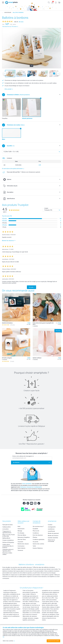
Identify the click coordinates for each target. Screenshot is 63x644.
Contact (50, 525)
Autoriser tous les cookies (53, 641)
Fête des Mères (22, 535)
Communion (21, 546)
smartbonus (51, 529)
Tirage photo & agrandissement (7, 532)
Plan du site (36, 531)
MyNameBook (6, 538)
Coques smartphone (8, 540)
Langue (46, 208)
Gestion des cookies (38, 544)
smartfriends (51, 531)
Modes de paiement (53, 533)
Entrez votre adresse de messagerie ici (23, 456)
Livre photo (6, 529)
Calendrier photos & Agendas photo (8, 550)
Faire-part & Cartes (8, 525)
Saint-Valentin (21, 548)
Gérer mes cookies (9, 641)
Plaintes (35, 537)
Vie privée (35, 542)
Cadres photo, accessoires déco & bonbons (8, 546)
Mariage (20, 531)
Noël (19, 526)
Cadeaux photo (7, 527)
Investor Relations (38, 548)
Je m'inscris (16, 462)
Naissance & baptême (24, 537)
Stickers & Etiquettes (8, 542)
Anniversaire (21, 529)
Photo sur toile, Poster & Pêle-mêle (9, 535)
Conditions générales (39, 539)
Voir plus (31, 287)
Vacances (20, 550)
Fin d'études (21, 533)
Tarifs (34, 546)
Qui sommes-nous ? (38, 526)
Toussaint (20, 542)
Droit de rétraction (38, 535)
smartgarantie (52, 527)
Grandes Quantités (53, 538)
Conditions (36, 533)
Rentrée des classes (23, 544)
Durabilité (35, 529)
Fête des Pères (22, 539)
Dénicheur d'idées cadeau (7, 554)
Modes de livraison (53, 536)
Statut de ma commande (51, 541)
